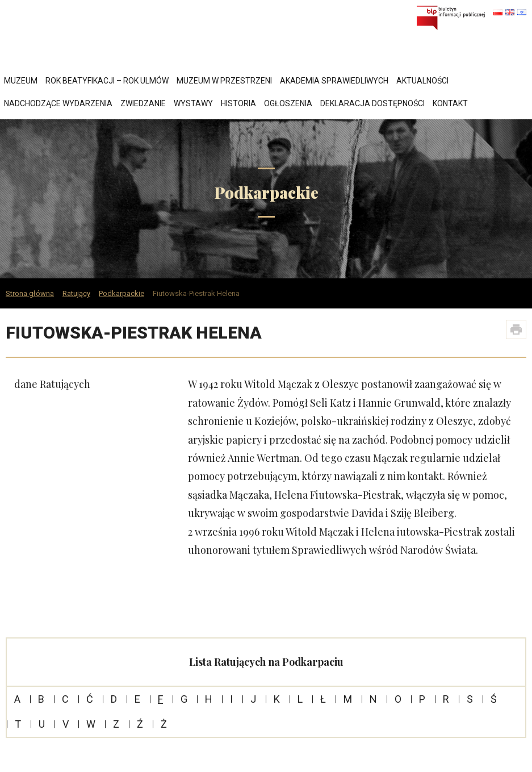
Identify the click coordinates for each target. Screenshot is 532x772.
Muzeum (21, 81)
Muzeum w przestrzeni (224, 81)
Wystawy (193, 103)
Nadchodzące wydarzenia (58, 103)
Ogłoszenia (288, 103)
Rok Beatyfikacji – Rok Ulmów (107, 81)
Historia (238, 103)
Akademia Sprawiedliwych (334, 81)
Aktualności (422, 81)
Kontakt (450, 103)
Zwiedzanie (143, 103)
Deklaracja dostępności (372, 103)
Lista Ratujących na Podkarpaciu (266, 662)
